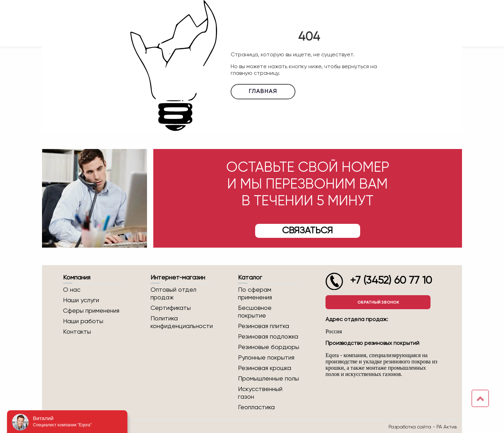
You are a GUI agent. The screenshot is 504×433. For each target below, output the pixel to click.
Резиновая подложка (268, 337)
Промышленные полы (268, 379)
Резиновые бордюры (269, 347)
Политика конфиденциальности (181, 322)
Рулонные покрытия (266, 358)
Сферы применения (91, 311)
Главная (263, 92)
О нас (72, 290)
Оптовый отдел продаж (173, 294)
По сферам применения (255, 294)
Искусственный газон (260, 393)
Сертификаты (171, 308)
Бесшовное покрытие (255, 312)
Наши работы (83, 321)
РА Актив (447, 427)
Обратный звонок (378, 302)
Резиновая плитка (264, 326)
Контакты (77, 332)
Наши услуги (81, 300)
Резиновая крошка (265, 368)
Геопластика (256, 407)
